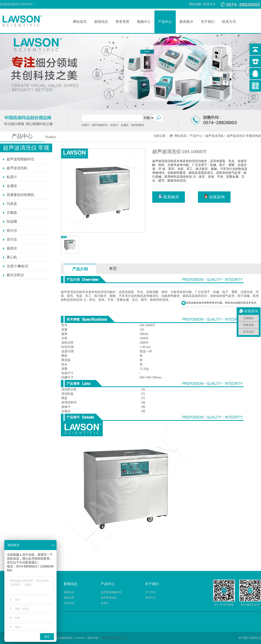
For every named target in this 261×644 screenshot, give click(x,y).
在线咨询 (214, 197)
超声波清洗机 (214, 136)
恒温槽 (12, 222)
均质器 (12, 204)
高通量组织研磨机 (20, 195)
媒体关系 (69, 598)
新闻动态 (101, 22)
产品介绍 (80, 269)
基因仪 (12, 248)
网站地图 (195, 4)
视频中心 (144, 22)
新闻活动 (69, 592)
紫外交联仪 (15, 275)
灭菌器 (12, 213)
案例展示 (186, 22)
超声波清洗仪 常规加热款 (244, 136)
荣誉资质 (122, 22)
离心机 (12, 257)
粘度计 (12, 177)
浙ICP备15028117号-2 (114, 638)
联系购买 (169, 197)
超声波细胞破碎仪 (20, 159)
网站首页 (80, 22)
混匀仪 (12, 239)
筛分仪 (12, 230)
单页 (113, 269)
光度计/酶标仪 (17, 266)
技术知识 (69, 603)
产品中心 (165, 22)
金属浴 (12, 186)
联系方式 (209, 4)
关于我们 (208, 22)
